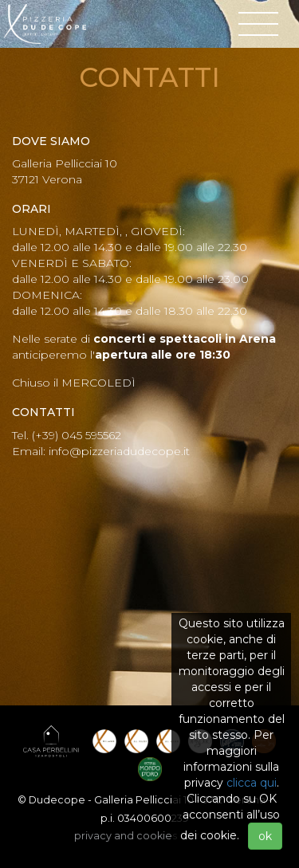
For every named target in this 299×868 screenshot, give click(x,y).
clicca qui (252, 783)
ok (265, 836)
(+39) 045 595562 (77, 435)
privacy (126, 836)
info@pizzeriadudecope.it (119, 451)
